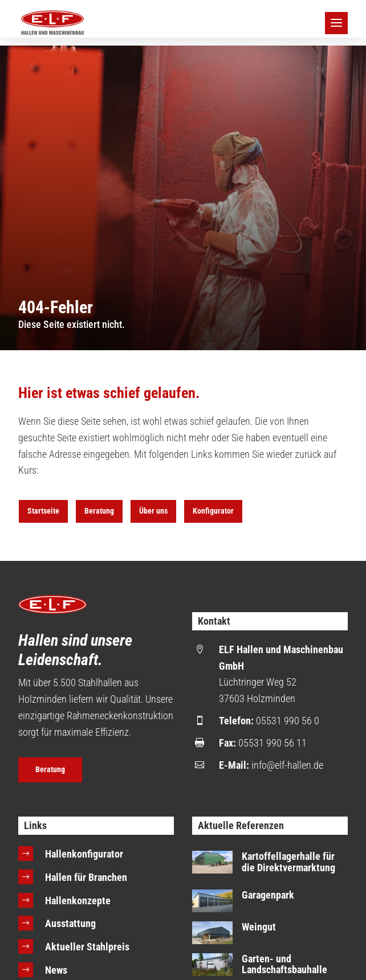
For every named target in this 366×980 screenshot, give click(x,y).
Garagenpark (268, 895)
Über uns (153, 511)
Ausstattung (70, 923)
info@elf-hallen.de (287, 765)
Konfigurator (213, 511)
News (56, 970)
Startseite (43, 511)
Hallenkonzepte (78, 901)
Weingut (259, 927)
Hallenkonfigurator (84, 854)
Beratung (99, 511)
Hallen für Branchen (86, 877)
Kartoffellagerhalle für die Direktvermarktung (288, 862)
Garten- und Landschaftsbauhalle (284, 964)
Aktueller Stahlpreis (87, 947)
